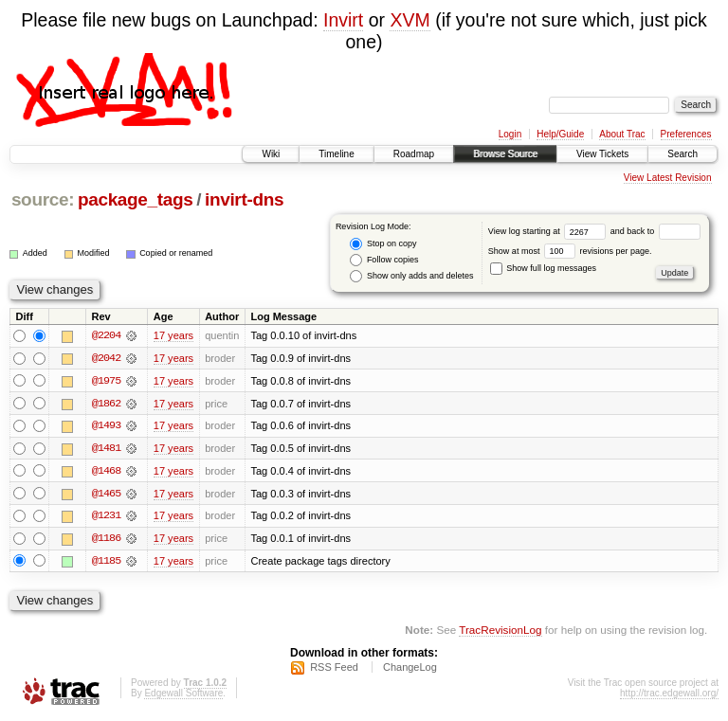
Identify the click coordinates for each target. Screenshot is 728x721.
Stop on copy (383, 244)
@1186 (106, 540)
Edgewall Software (183, 696)
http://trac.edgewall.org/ (669, 696)
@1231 (106, 517)
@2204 (106, 335)
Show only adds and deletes (411, 276)
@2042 (106, 358)
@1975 (106, 381)
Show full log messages (543, 268)
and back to (655, 231)
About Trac (622, 134)
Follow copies (384, 260)
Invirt (343, 20)
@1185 (106, 563)
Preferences (686, 134)
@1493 (106, 426)
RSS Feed (334, 670)
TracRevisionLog (500, 631)
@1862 (106, 404)
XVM (409, 20)
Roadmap (414, 154)
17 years (173, 335)
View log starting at (549, 231)
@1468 (106, 472)
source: (43, 199)
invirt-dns (244, 199)
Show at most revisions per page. (570, 251)
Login (510, 134)
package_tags (136, 199)
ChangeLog (410, 670)
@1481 (106, 449)
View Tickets (602, 154)
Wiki (271, 154)
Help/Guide (560, 134)
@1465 (106, 495)
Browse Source (505, 154)
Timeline (336, 154)
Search (682, 154)
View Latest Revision (668, 178)
